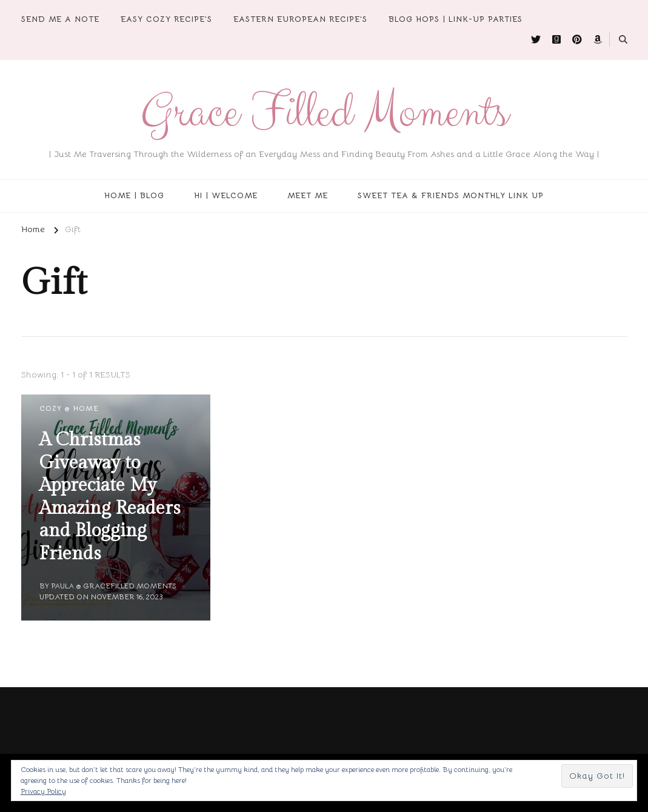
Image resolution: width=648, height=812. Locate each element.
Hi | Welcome (226, 195)
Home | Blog (134, 195)
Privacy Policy (43, 791)
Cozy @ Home (69, 408)
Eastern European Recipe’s (300, 19)
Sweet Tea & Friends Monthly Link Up (451, 195)
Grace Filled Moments (324, 112)
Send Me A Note (60, 19)
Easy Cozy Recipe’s (166, 19)
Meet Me (308, 195)
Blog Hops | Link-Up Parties (456, 19)
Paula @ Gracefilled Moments (113, 586)
